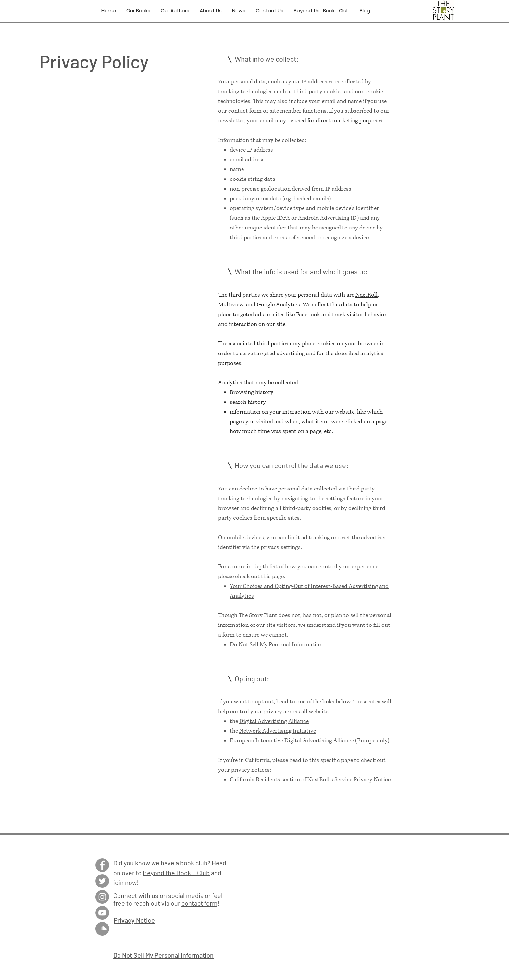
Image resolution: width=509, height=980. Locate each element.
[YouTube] (102, 913)
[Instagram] (102, 897)
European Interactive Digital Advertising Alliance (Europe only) (310, 741)
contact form (199, 903)
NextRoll (367, 295)
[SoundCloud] (102, 929)
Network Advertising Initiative (278, 731)
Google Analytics (278, 305)
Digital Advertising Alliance (274, 721)
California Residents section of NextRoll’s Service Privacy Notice (310, 780)
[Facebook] (102, 865)
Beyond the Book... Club (176, 873)
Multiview (231, 305)
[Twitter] (102, 881)
